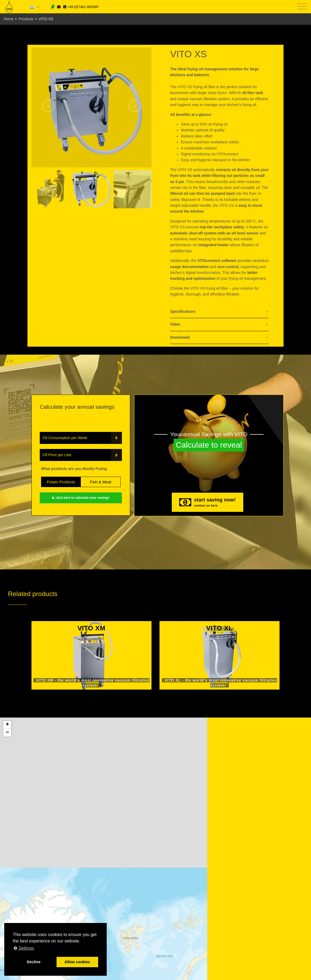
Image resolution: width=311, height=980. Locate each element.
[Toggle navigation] (302, 7)
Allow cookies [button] (77, 962)
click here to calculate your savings (81, 498)
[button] (7, 725)
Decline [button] (34, 962)
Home (9, 19)
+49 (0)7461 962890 (81, 7)
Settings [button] (24, 948)
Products (26, 19)
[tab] (220, 312)
